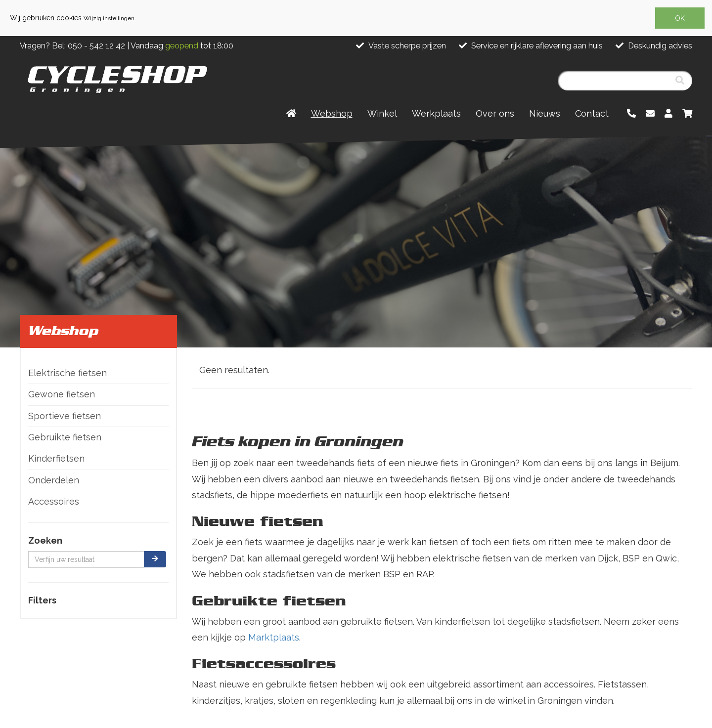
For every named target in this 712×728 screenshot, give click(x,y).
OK (680, 18)
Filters (42, 600)
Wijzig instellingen (109, 18)
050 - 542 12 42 (96, 46)
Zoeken (45, 540)
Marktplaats (274, 637)
